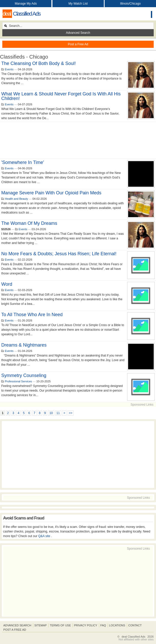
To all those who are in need (32, 315)
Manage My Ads (26, 4)
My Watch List (78, 4)
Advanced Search (78, 33)
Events (9, 69)
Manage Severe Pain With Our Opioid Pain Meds (51, 193)
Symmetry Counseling (24, 375)
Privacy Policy (86, 625)
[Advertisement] (78, 140)
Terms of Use (60, 625)
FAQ (103, 625)
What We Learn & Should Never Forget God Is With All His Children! (61, 96)
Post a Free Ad (78, 44)
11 (58, 413)
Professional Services (18, 381)
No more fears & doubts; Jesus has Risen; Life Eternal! (59, 254)
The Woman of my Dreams (29, 223)
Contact (135, 625)
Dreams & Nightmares (24, 345)
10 (51, 413)
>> (71, 413)
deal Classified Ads (133, 637)
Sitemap (40, 625)
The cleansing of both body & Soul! (38, 63)
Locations (117, 625)
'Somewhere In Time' (23, 162)
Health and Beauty (16, 199)
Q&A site (44, 536)
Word (7, 284)
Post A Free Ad (15, 630)
